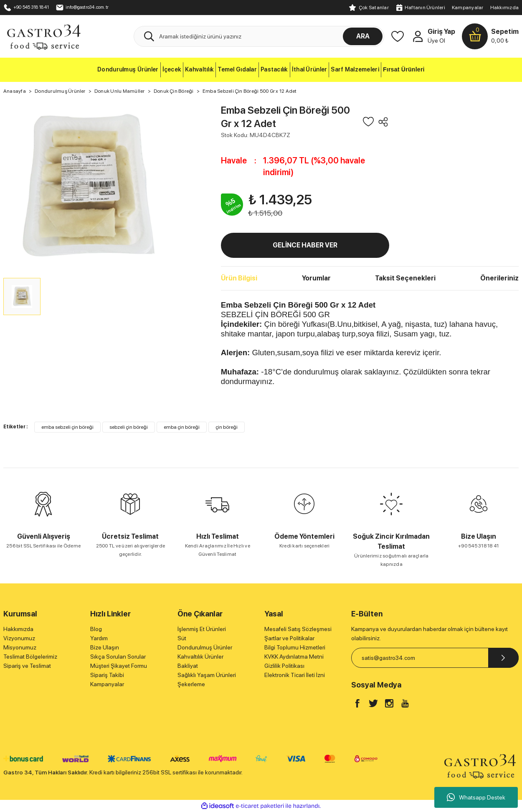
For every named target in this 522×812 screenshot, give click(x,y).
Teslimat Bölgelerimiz (30, 657)
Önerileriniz (499, 278)
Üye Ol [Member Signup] (436, 41)
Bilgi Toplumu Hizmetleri (295, 647)
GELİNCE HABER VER (305, 245)
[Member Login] (418, 36)
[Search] (259, 36)
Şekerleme (191, 684)
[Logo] (43, 36)
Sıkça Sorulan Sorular (118, 657)
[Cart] (490, 36)
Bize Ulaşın (105, 647)
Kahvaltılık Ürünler (200, 657)
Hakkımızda (504, 8)
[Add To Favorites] (368, 122)
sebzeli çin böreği (129, 427)
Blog (96, 629)
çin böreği (227, 427)
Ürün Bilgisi (239, 278)
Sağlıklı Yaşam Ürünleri (207, 675)
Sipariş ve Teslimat (27, 666)
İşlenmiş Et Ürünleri (202, 629)
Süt (182, 638)
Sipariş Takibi (107, 675)
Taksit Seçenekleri (405, 278)
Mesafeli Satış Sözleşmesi (298, 629)
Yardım (99, 638)
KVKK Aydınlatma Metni (294, 657)
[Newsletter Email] (435, 658)
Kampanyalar (468, 8)
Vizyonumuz (19, 638)
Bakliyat (188, 666)
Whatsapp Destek (476, 797)
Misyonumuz (20, 647)
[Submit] (503, 658)
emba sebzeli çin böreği (67, 427)
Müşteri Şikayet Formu (119, 666)
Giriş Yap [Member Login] (441, 32)
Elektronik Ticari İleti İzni (295, 675)
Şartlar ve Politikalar (289, 638)
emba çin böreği (182, 427)
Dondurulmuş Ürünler (205, 647)
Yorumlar (316, 278)
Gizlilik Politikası (284, 666)
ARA (363, 36)
